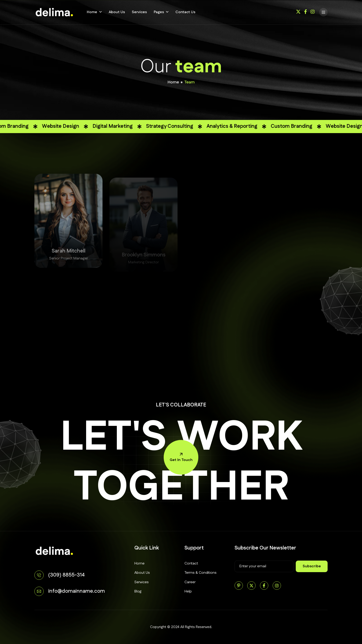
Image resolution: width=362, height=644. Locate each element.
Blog (138, 591)
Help (188, 591)
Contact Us (185, 12)
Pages (159, 12)
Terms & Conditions (201, 573)
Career (190, 582)
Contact (191, 563)
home (173, 83)
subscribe (312, 566)
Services (139, 12)
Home (92, 12)
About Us (117, 12)
